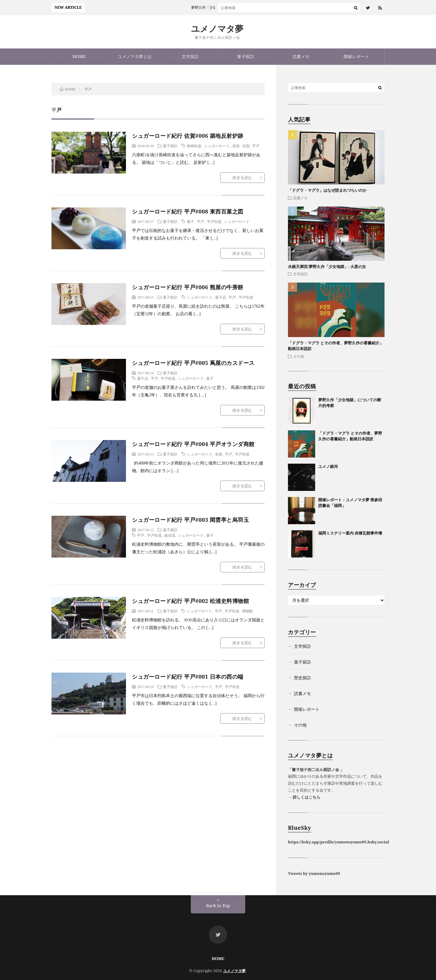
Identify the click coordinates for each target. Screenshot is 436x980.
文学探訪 (190, 56)
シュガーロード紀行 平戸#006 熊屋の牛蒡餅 (188, 287)
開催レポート (356, 56)
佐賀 (246, 146)
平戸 (256, 146)
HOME (79, 56)
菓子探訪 (246, 56)
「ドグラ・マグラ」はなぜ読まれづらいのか (327, 190)
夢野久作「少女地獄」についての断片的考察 (233, 7)
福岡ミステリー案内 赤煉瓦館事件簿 (350, 533)
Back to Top (218, 906)
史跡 (236, 146)
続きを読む (242, 177)
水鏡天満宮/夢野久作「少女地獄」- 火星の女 (327, 267)
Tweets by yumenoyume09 (314, 873)
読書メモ (301, 56)
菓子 (190, 221)
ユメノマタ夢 (217, 28)
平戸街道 (214, 221)
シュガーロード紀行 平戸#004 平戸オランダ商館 (193, 444)
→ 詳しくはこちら (304, 797)
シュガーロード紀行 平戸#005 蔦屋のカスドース (193, 363)
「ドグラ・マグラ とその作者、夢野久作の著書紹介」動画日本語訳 (350, 436)
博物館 (247, 611)
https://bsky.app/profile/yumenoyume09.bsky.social (339, 842)
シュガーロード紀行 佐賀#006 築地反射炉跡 (188, 136)
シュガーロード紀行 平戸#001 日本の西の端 (188, 677)
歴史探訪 (302, 678)
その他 (299, 356)
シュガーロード (217, 146)
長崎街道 (194, 146)
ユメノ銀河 (328, 466)
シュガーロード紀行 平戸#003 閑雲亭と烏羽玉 (190, 520)
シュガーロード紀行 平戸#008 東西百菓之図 (188, 211)
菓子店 (220, 297)
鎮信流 (170, 535)
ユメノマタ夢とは (135, 56)
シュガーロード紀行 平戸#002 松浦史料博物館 (190, 601)
